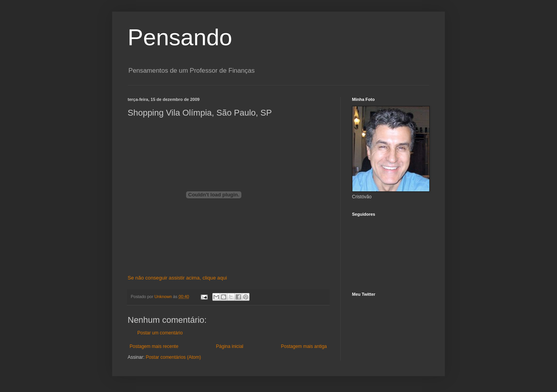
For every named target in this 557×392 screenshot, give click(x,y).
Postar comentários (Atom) (173, 357)
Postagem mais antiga (304, 346)
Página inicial (230, 346)
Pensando (180, 37)
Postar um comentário (160, 333)
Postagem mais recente (154, 346)
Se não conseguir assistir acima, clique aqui (177, 278)
